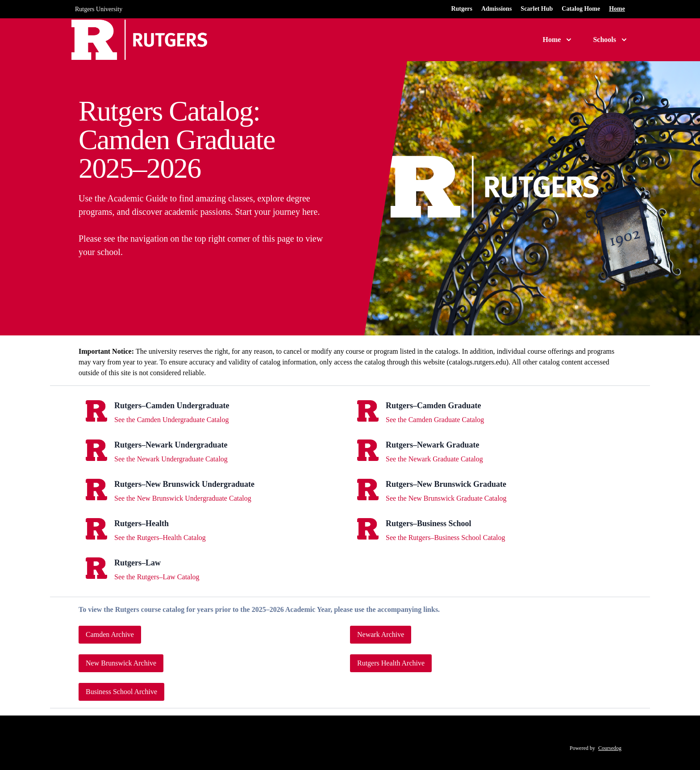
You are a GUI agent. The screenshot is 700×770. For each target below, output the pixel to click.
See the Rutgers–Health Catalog (160, 538)
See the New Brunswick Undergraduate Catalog (183, 498)
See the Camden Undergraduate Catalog (172, 420)
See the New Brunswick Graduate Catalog (446, 498)
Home (617, 9)
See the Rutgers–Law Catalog (157, 577)
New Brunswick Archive (121, 663)
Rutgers (461, 9)
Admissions (496, 9)
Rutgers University (99, 9)
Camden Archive (110, 634)
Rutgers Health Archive (391, 663)
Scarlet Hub (537, 9)
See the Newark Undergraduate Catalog (171, 459)
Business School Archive (121, 692)
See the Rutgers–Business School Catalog (446, 538)
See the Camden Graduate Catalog (435, 420)
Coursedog (610, 748)
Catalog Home (581, 9)
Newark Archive (381, 634)
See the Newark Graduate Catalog (434, 459)
